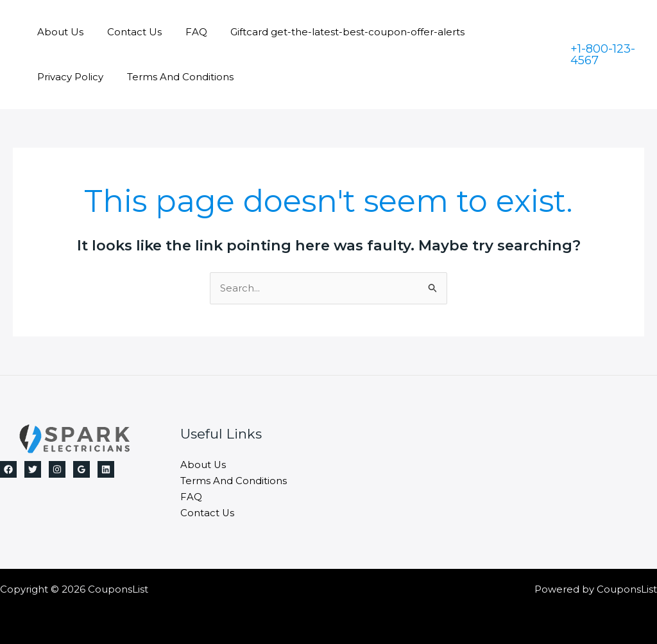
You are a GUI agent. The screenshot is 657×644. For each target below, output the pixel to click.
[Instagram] (57, 469)
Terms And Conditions (89, 77)
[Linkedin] (106, 469)
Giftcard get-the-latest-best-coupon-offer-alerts (333, 32)
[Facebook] (8, 469)
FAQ (185, 32)
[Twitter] (33, 469)
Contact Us (128, 32)
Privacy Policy (502, 32)
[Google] (81, 469)
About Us (58, 32)
